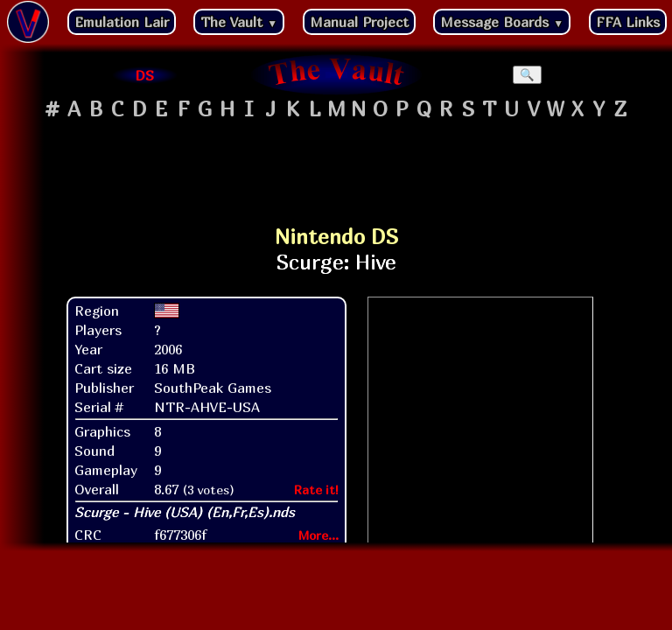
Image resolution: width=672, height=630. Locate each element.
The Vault (239, 22)
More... (318, 535)
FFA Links (628, 22)
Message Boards (502, 22)
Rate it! (316, 490)
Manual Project (359, 22)
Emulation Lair (122, 22)
